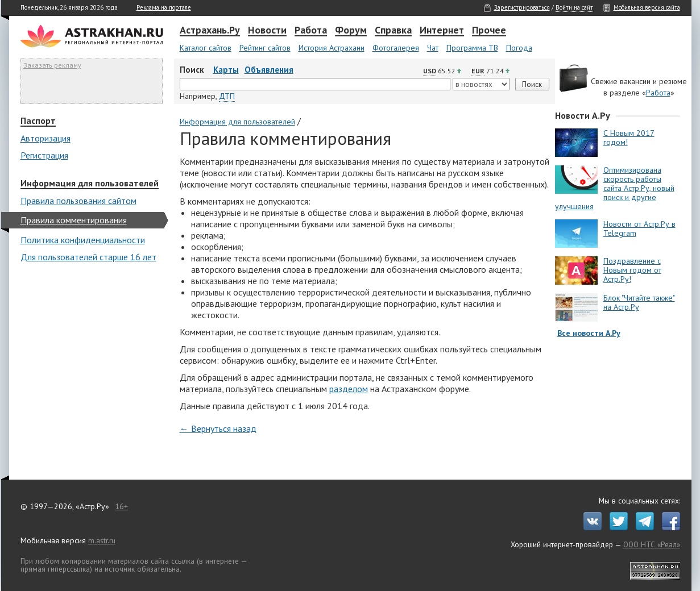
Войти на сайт (574, 7)
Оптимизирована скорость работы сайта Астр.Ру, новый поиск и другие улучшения (615, 188)
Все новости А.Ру (589, 333)
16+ (121, 506)
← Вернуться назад (218, 428)
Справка (393, 31)
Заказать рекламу (52, 65)
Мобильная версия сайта (647, 7)
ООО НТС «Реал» (652, 544)
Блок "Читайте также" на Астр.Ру (639, 302)
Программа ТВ (472, 48)
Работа (311, 31)
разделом (349, 389)
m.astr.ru (102, 540)
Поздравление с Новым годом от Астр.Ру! (632, 270)
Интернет (442, 31)
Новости (267, 31)
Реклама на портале (164, 7)
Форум (351, 31)
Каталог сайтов (206, 48)
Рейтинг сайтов (265, 48)
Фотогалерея (396, 48)
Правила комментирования (74, 220)
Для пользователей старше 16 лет (88, 257)
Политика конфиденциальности (83, 240)
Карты (226, 70)
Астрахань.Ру (210, 31)
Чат (433, 48)
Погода (519, 48)
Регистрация (44, 155)
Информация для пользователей (90, 184)
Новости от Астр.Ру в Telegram (639, 228)
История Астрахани (332, 48)
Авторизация (45, 138)
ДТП (227, 96)
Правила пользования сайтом (78, 201)
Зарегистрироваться (522, 7)
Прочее (489, 31)
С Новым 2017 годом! (629, 138)
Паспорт (38, 121)
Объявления (269, 70)
